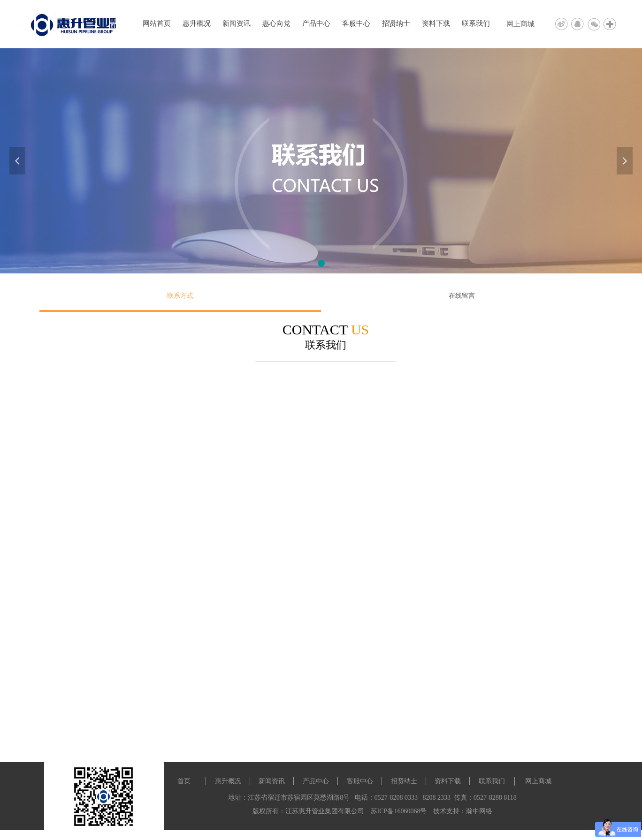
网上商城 (520, 24)
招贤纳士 (396, 23)
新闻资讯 (237, 23)
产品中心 (316, 23)
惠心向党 (276, 23)
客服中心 (356, 23)
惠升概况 (197, 23)
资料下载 (436, 23)
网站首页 (157, 23)
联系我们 (476, 23)
